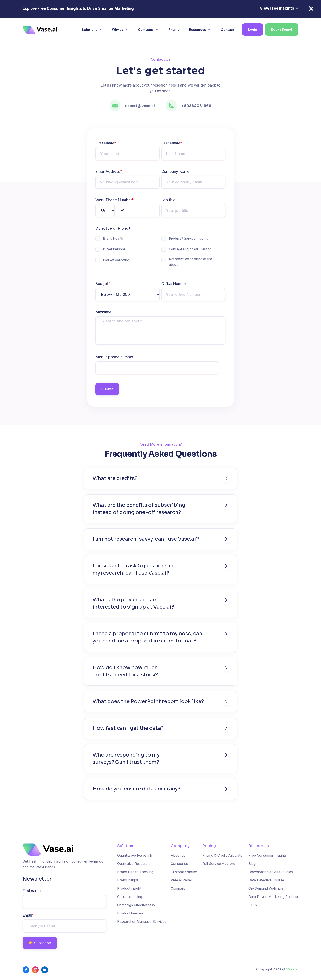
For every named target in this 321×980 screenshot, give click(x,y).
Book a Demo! (282, 29)
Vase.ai (292, 969)
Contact (228, 29)
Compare (178, 888)
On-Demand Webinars (266, 888)
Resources (198, 29)
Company (146, 29)
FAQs (253, 905)
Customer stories (184, 872)
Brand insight (128, 880)
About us (178, 855)
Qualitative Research (133, 864)
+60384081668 (196, 106)
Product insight (129, 888)
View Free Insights (279, 8)
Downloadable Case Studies (271, 872)
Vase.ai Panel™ (182, 880)
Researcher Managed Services (142, 921)
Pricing (174, 29)
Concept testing (130, 897)
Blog (252, 864)
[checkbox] (127, 253)
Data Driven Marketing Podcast (273, 897)
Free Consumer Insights (267, 855)
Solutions (89, 29)
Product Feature (130, 913)
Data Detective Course (266, 880)
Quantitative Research (135, 855)
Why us (117, 29)
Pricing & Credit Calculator (223, 855)
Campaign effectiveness (136, 905)
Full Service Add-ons (219, 864)
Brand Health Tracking (135, 872)
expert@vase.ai (140, 106)
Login (253, 29)
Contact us (179, 864)
